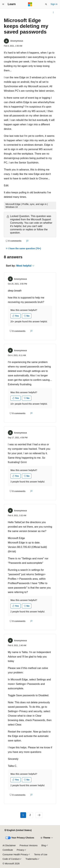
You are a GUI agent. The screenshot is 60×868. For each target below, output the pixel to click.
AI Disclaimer (9, 845)
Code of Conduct (11, 859)
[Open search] (46, 4)
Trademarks (32, 859)
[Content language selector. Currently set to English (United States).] (18, 830)
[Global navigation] (3, 4)
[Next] (39, 815)
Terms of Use (41, 854)
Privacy (20, 850)
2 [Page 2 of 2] (30, 815)
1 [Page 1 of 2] (23, 815)
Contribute (8, 850)
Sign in (54, 4)
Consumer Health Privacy (15, 854)
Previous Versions (28, 845)
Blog (44, 845)
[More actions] (53, 12)
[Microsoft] (30, 4)
